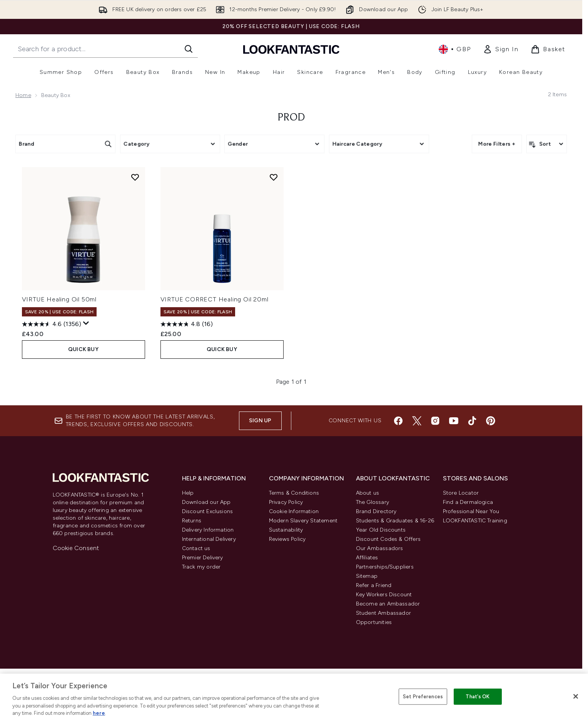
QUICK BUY (83, 349)
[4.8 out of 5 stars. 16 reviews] (187, 324)
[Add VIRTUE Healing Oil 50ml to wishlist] (135, 177)
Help (188, 493)
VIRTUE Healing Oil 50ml (59, 299)
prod (291, 118)
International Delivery (209, 539)
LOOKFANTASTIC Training (475, 521)
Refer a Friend (374, 585)
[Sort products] (547, 144)
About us (368, 493)
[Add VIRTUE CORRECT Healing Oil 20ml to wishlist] (274, 177)
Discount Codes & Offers (388, 539)
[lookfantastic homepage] (291, 49)
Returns (192, 521)
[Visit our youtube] (454, 421)
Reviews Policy (287, 539)
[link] (501, 49)
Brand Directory (376, 511)
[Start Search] (189, 49)
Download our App (206, 502)
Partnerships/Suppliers (385, 567)
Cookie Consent (76, 548)
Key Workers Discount (384, 595)
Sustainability (286, 530)
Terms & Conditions (294, 493)
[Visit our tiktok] (472, 421)
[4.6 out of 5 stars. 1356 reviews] (52, 324)
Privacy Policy (286, 502)
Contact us (196, 548)
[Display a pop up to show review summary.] (86, 323)
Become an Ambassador (388, 604)
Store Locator (461, 493)
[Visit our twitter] (417, 421)
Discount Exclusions (208, 511)
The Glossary (373, 502)
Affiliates (367, 558)
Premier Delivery (203, 558)
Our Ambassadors (380, 548)
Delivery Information (208, 530)
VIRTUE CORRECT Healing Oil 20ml (215, 299)
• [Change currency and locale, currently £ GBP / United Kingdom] (455, 49)
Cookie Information (294, 511)
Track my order (201, 567)
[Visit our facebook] (398, 421)
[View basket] (548, 49)
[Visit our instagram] (435, 421)
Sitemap (367, 576)
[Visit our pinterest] (491, 421)
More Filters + (497, 144)
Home (23, 95)
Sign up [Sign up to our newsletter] (260, 421)
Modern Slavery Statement (303, 521)
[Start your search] (105, 49)
